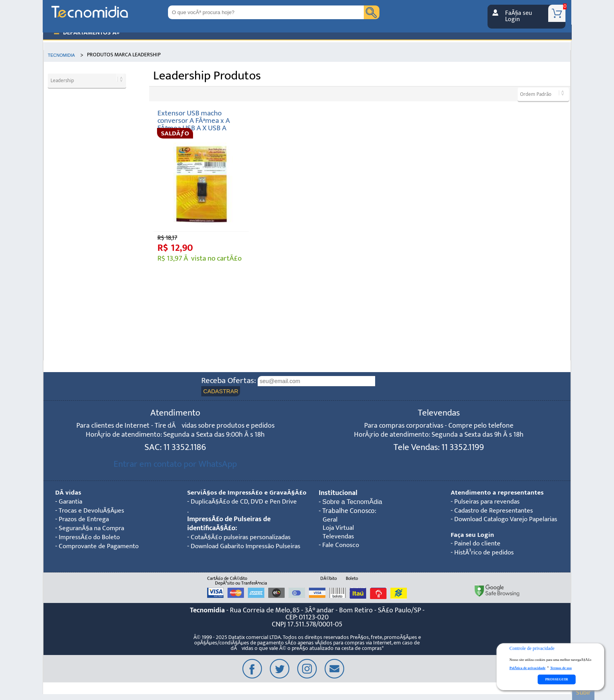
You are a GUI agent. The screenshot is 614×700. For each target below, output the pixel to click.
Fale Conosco (341, 548)
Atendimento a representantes (498, 494)
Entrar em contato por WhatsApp (175, 465)
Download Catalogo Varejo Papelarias (510, 521)
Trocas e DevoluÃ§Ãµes (93, 512)
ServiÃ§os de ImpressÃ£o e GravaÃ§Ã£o (228, 498)
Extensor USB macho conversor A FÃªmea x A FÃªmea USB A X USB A (194, 121)
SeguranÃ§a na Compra (94, 530)
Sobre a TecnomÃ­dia (354, 503)
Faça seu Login (473, 536)
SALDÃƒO (175, 133)
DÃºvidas (69, 494)
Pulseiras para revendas (489, 503)
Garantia (72, 503)
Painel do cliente (479, 545)
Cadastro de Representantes (497, 512)
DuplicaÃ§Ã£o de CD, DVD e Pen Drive (246, 512)
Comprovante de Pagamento (102, 547)
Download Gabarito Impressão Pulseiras (234, 561)
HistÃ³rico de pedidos (486, 554)
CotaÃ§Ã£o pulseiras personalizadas (244, 547)
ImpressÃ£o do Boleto (92, 539)
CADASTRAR (222, 391)
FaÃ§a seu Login (519, 16)
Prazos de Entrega (86, 521)
